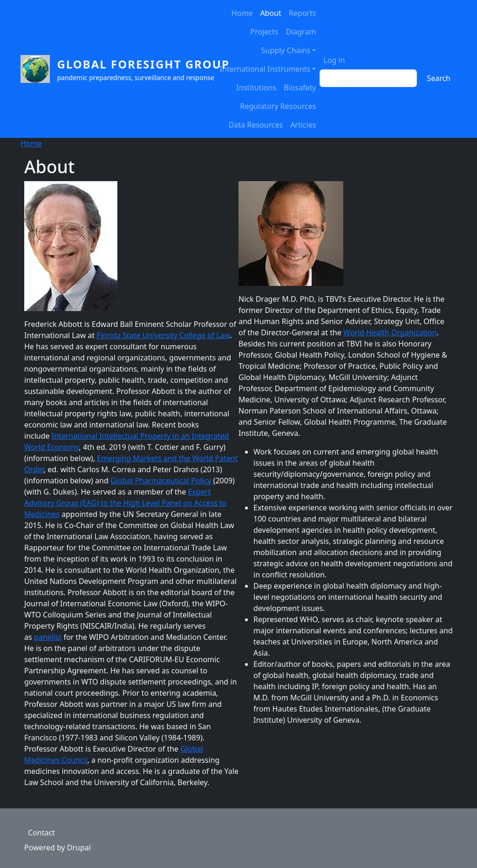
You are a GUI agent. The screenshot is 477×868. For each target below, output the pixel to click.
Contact (41, 833)
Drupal (79, 848)
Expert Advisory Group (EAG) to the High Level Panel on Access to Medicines (125, 503)
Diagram (301, 32)
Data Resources (256, 125)
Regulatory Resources (278, 106)
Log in (334, 60)
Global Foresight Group (143, 64)
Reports (303, 13)
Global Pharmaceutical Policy (162, 481)
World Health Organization (390, 332)
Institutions (256, 88)
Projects (265, 32)
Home (242, 13)
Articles (303, 125)
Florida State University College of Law (163, 335)
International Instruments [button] (265, 69)
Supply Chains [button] (286, 50)
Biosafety (300, 88)
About (270, 13)
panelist (48, 637)
